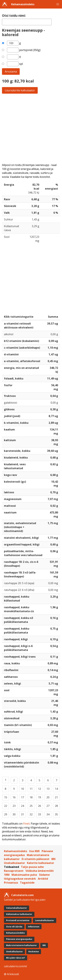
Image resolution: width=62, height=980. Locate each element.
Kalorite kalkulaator (41, 863)
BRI (53, 859)
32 (31, 814)
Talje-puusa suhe (32, 867)
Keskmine (34, 952)
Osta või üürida (14, 927)
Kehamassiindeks (23, 4)
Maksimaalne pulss (24, 875)
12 (40, 789)
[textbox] (27, 22)
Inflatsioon (34, 927)
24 (22, 806)
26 (40, 806)
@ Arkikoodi (11, 974)
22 (6, 806)
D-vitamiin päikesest (36, 859)
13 (48, 789)
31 (22, 814)
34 (48, 814)
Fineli (26, 824)
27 (48, 806)
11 (31, 789)
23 (14, 806)
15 (6, 797)
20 (48, 797)
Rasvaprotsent (14, 871)
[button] (58, 4)
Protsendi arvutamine (18, 920)
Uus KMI (34, 851)
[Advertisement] (31, 128)
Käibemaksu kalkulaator (19, 914)
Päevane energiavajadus (19, 939)
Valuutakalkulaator (17, 908)
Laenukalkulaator (45, 920)
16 (14, 797)
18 (31, 797)
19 (40, 797)
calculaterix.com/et (15, 966)
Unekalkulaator (14, 863)
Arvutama (11, 71)
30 (14, 814)
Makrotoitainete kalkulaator (21, 945)
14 (56, 789)
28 (56, 806)
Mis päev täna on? (16, 958)
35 (56, 814)
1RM (7, 875)
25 (31, 806)
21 (56, 797)
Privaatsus (11, 883)
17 (22, 797)
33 (40, 814)
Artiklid (43, 879)
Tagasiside (27, 883)
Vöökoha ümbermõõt (40, 871)
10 (22, 789)
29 (6, 814)
